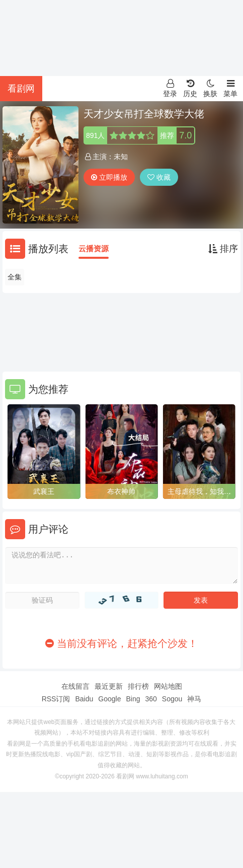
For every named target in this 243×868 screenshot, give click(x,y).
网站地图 (168, 686)
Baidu (84, 699)
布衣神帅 (121, 491)
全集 (15, 277)
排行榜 (138, 686)
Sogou (172, 699)
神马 (194, 699)
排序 (223, 249)
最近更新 (109, 686)
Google (109, 699)
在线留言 (75, 686)
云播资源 (94, 248)
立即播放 (109, 177)
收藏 (159, 177)
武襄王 (44, 491)
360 (151, 699)
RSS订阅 (56, 699)
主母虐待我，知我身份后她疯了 (199, 492)
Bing (133, 699)
